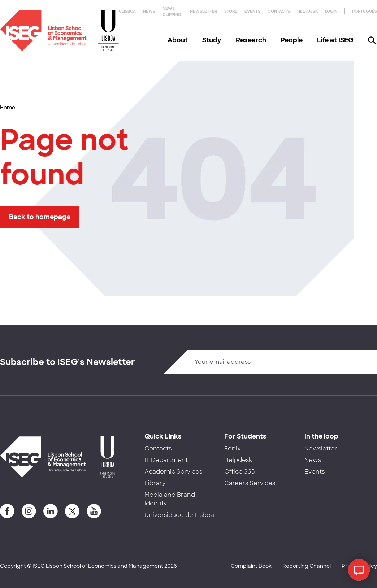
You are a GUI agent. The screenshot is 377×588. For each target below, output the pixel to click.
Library (155, 483)
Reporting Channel (307, 566)
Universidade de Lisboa (179, 515)
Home (8, 108)
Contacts (279, 11)
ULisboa (127, 11)
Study (212, 40)
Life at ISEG (335, 40)
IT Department (166, 460)
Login (331, 11)
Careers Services (250, 483)
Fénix (232, 448)
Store (231, 11)
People (292, 40)
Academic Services (173, 472)
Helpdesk (307, 11)
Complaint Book (251, 566)
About (178, 40)
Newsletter (203, 11)
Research (251, 40)
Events (252, 11)
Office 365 (240, 472)
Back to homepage (40, 217)
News (149, 11)
